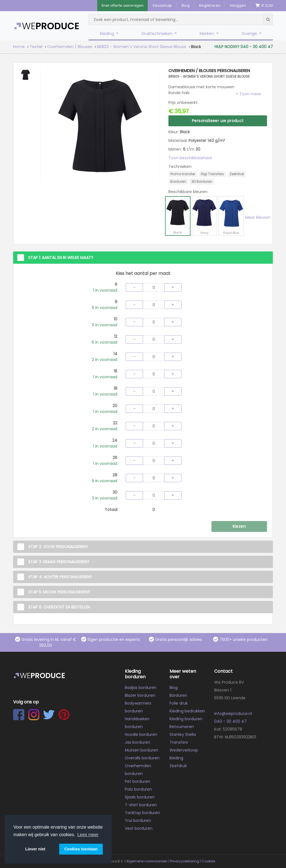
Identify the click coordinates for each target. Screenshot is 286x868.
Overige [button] (250, 34)
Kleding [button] (108, 34)
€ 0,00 (264, 5)
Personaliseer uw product (218, 121)
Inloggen (238, 5)
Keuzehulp (162, 5)
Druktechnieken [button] (158, 34)
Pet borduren (138, 781)
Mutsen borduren (142, 750)
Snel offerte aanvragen (122, 5)
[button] (248, 94)
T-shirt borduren (141, 805)
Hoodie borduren (141, 734)
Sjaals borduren (140, 797)
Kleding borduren (186, 719)
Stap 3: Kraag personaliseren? (59, 562)
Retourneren (182, 727)
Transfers (179, 742)
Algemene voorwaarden (147, 861)
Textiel (36, 47)
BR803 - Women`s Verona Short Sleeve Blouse (142, 47)
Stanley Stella (183, 734)
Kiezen (239, 526)
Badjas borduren (141, 688)
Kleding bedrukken (187, 711)
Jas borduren (138, 742)
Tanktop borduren (142, 813)
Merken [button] (207, 34)
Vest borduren (139, 828)
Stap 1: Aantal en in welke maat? (61, 258)
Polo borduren (138, 789)
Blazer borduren (140, 695)
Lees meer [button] (88, 835)
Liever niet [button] (35, 849)
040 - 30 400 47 (230, 721)
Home (19, 47)
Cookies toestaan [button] (81, 849)
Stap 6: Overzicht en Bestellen (59, 607)
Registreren (210, 5)
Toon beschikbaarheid (190, 158)
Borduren (178, 695)
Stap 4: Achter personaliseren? (60, 577)
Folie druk (179, 703)
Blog (186, 5)
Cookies (208, 861)
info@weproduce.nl (233, 714)
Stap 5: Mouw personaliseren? (59, 592)
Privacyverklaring (185, 861)
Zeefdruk (178, 766)
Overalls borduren (142, 758)
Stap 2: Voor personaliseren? (58, 547)
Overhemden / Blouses (70, 47)
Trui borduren (138, 821)
